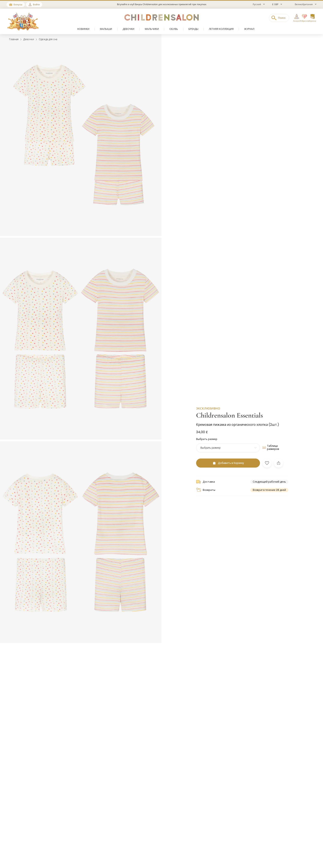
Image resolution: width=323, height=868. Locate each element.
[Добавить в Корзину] (228, 462)
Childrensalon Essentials (229, 414)
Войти (36, 5)
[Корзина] (312, 18)
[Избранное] (303, 18)
